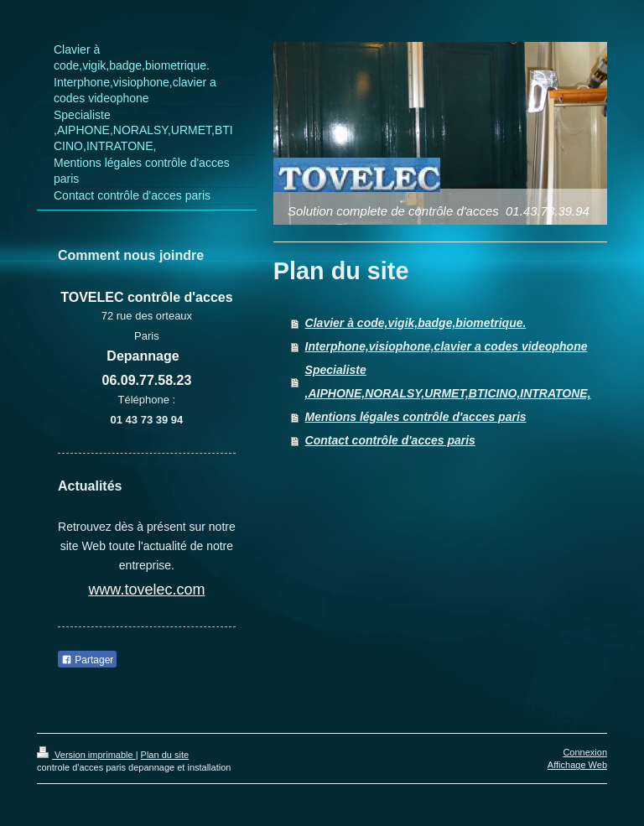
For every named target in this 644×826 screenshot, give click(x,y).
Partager (87, 660)
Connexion (585, 752)
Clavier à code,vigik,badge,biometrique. (416, 323)
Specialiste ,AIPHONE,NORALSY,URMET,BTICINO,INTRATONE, (448, 382)
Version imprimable (86, 755)
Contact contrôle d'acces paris (390, 440)
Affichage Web (577, 765)
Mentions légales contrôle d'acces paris (416, 417)
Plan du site (165, 755)
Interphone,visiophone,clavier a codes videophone (447, 346)
